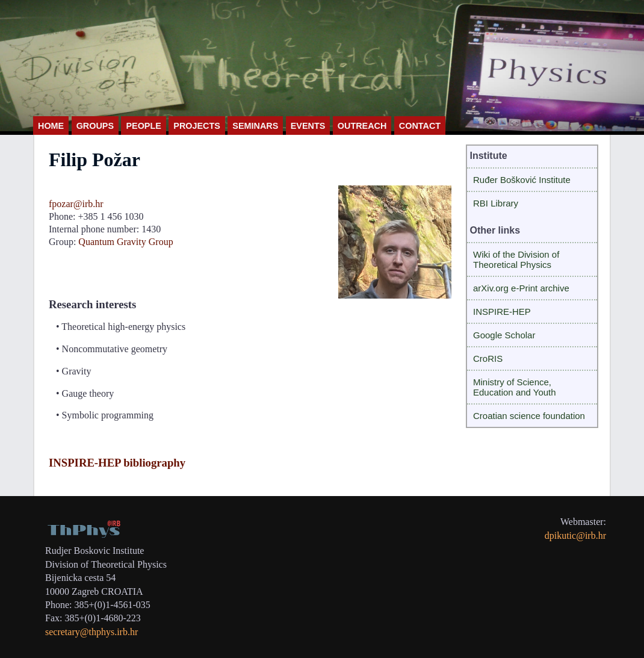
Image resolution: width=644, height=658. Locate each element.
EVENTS (308, 126)
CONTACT (420, 126)
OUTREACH (362, 126)
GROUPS (95, 126)
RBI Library (496, 203)
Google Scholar (504, 335)
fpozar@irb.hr (76, 204)
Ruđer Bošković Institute (522, 180)
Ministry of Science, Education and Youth (515, 387)
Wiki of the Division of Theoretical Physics (516, 259)
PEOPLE (143, 126)
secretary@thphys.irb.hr (91, 632)
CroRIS (488, 358)
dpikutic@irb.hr (575, 535)
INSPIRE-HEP (502, 312)
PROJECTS (197, 126)
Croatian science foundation (529, 416)
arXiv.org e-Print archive (521, 288)
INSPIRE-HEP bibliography (117, 463)
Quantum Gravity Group (125, 242)
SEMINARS (255, 126)
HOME (51, 126)
